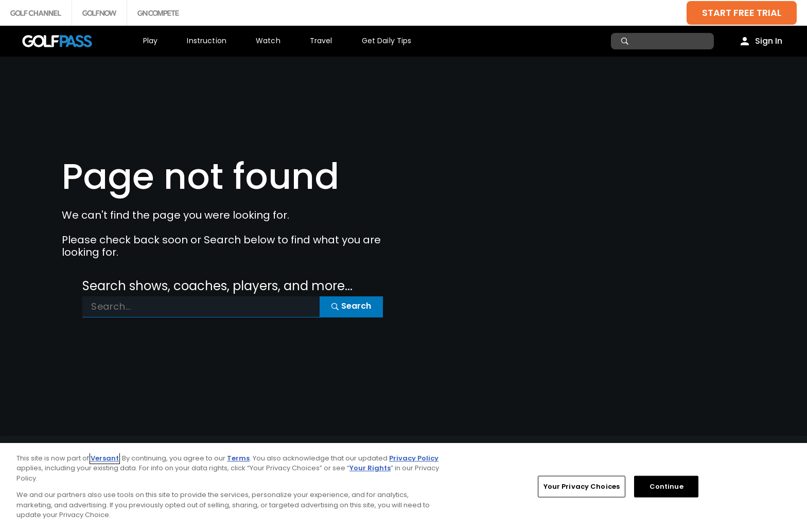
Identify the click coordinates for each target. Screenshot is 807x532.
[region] (403, 487)
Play (151, 41)
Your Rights (370, 468)
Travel (321, 41)
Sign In (769, 41)
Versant (105, 458)
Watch (268, 41)
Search (351, 306)
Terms (238, 458)
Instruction (207, 41)
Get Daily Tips (387, 41)
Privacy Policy (414, 458)
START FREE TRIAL (742, 13)
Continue (666, 486)
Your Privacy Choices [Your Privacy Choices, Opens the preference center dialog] (582, 486)
